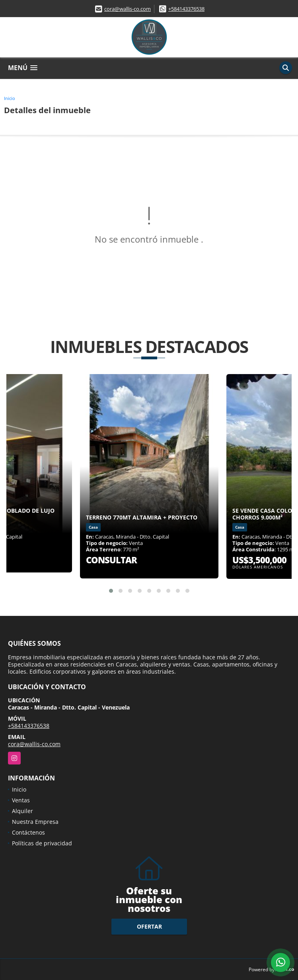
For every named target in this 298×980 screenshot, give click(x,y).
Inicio (10, 98)
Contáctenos (28, 832)
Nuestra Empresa (35, 822)
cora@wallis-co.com (128, 9)
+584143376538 (186, 9)
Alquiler (22, 811)
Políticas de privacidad (42, 843)
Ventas (21, 800)
